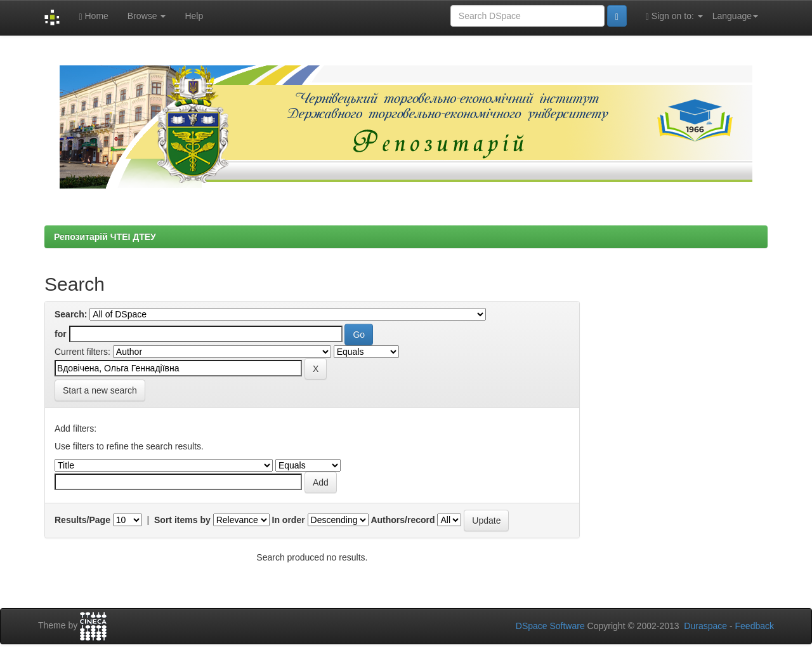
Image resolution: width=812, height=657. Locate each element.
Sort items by (182, 520)
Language (735, 16)
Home (93, 16)
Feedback (755, 626)
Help (194, 16)
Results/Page (82, 520)
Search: (71, 314)
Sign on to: (674, 16)
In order (289, 520)
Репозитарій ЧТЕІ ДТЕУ (105, 237)
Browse (147, 16)
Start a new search (100, 390)
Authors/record (403, 520)
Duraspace (705, 626)
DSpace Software (550, 626)
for (61, 334)
